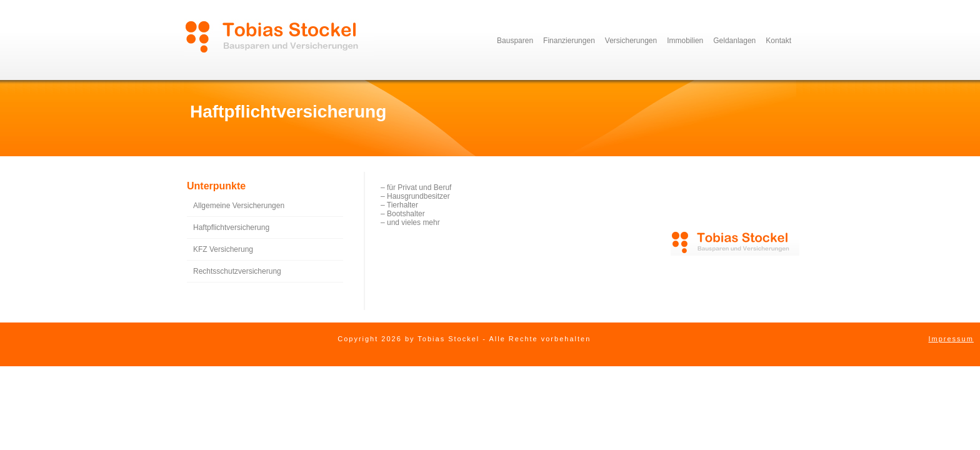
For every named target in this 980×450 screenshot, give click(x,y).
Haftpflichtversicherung (231, 227)
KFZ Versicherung (223, 249)
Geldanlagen (734, 41)
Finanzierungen (569, 41)
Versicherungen (631, 41)
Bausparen (515, 41)
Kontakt (778, 41)
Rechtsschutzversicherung (237, 271)
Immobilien (685, 41)
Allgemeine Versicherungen (239, 206)
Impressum (951, 339)
